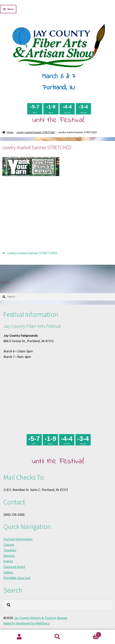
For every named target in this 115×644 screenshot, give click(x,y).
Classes (9, 545)
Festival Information (18, 539)
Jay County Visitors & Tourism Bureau (40, 618)
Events (8, 561)
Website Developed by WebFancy (26, 623)
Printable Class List (17, 578)
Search (58, 637)
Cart (89, 634)
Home (10, 132)
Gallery (8, 572)
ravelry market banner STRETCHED (36, 132)
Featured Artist (14, 567)
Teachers (10, 550)
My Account (19, 637)
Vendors (9, 556)
